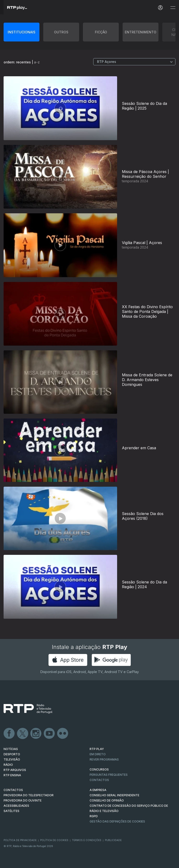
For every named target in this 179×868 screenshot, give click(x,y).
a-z (37, 62)
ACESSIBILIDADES (16, 806)
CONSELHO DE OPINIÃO (107, 800)
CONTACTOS (13, 790)
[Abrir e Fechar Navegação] (173, 8)
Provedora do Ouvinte (23, 800)
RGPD (94, 816)
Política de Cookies (54, 840)
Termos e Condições (87, 840)
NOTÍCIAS (11, 749)
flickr (63, 734)
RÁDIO (8, 765)
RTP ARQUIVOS (15, 770)
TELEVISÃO (12, 759)
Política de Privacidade (20, 840)
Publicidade (113, 840)
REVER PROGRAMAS (104, 759)
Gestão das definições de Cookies (117, 821)
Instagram (36, 734)
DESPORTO (12, 754)
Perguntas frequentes (109, 775)
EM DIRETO (98, 754)
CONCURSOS (99, 769)
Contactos (99, 780)
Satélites (11, 811)
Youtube (49, 734)
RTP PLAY (97, 749)
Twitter (23, 734)
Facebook (9, 734)
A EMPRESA (98, 790)
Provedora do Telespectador (29, 795)
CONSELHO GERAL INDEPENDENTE (114, 795)
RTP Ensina (12, 775)
